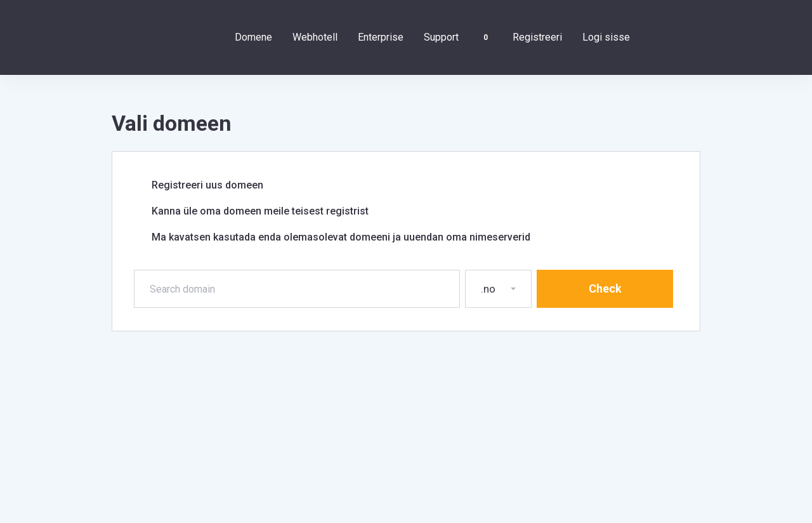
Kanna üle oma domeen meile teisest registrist (252, 212)
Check (605, 288)
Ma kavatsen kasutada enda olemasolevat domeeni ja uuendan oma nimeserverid (333, 238)
